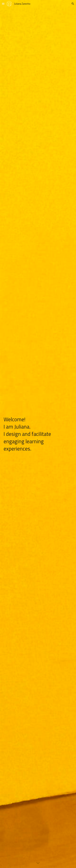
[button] (3, 4)
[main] (38, 434)
